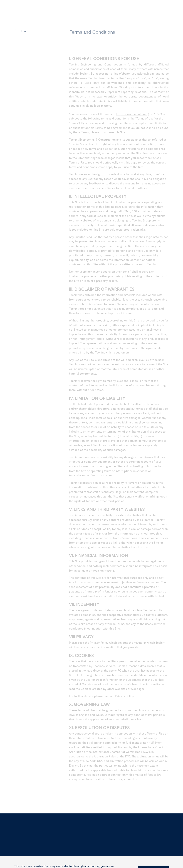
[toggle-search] (149, 15)
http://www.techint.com (132, 115)
